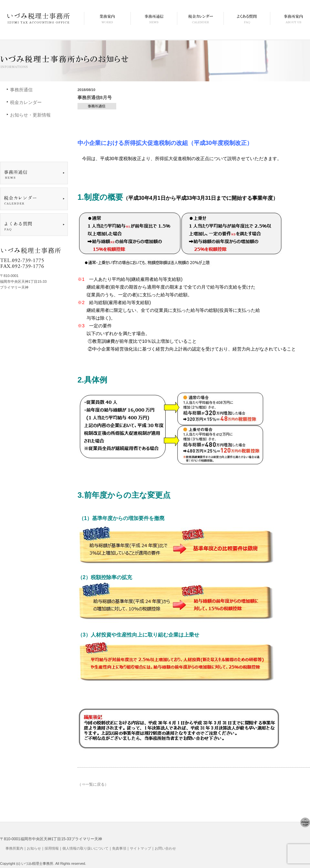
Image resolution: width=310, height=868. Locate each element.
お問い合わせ (165, 848)
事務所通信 (21, 90)
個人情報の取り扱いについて (85, 848)
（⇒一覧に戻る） (93, 784)
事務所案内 (14, 848)
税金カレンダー (26, 102)
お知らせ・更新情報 (30, 115)
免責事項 (119, 848)
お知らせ (34, 848)
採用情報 (52, 848)
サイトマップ (140, 848)
